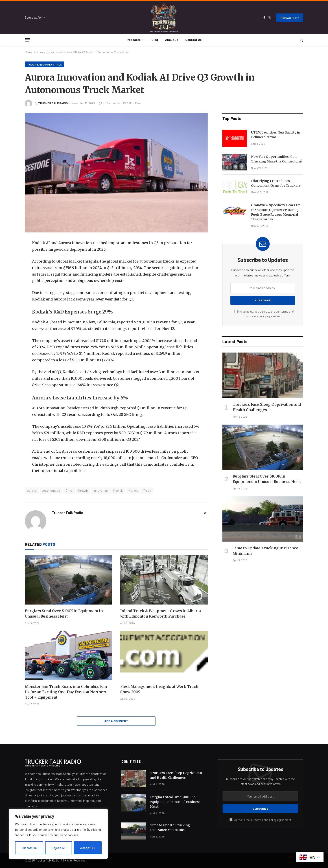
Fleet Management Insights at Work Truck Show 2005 (159, 689)
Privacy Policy (257, 316)
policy (273, 820)
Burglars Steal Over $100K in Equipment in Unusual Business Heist (64, 614)
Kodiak (118, 491)
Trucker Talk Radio (53, 103)
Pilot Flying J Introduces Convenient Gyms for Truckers (276, 183)
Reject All (59, 848)
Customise (29, 848)
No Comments (110, 103)
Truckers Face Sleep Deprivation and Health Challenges (267, 407)
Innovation (101, 491)
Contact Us (193, 40)
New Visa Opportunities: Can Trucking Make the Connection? (277, 159)
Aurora (32, 491)
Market (133, 491)
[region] (58, 834)
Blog (155, 40)
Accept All (88, 848)
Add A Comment (116, 721)
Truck (147, 491)
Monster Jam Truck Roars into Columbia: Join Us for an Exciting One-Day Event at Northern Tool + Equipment (66, 692)
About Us (172, 40)
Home (29, 52)
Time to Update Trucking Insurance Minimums (265, 551)
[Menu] (28, 40)
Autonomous (51, 491)
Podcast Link (290, 18)
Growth (83, 491)
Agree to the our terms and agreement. (261, 820)
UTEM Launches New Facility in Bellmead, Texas (276, 135)
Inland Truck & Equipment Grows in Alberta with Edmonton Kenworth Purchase (161, 614)
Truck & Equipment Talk (45, 64)
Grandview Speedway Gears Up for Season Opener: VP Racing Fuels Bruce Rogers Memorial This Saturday (276, 212)
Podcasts (134, 40)
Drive (69, 491)
